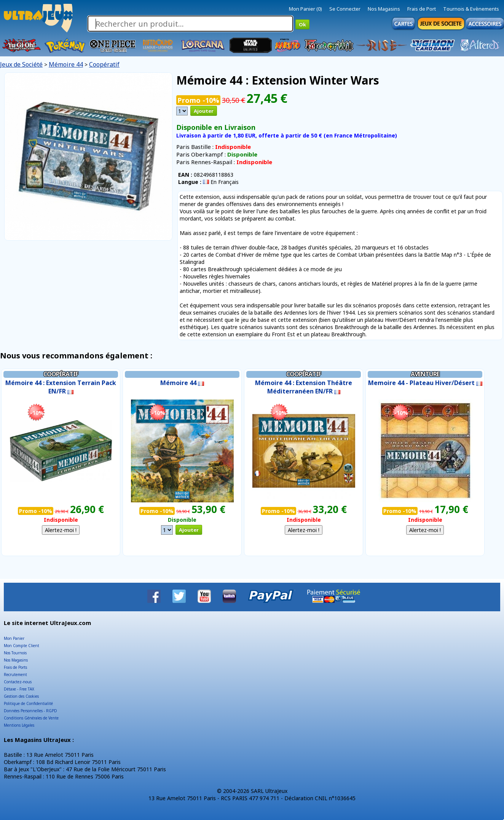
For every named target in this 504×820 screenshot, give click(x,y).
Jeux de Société (21, 64)
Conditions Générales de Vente (31, 718)
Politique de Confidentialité (28, 703)
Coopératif (104, 64)
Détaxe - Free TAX (19, 689)
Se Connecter (345, 9)
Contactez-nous (18, 682)
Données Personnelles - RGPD (30, 711)
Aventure (425, 374)
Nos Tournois (15, 653)
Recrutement (15, 675)
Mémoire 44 (66, 64)
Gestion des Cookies (21, 696)
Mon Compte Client (22, 646)
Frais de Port (422, 9)
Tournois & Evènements (471, 9)
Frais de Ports (15, 667)
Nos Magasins (384, 9)
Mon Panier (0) (305, 9)
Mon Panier (14, 638)
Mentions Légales (19, 725)
